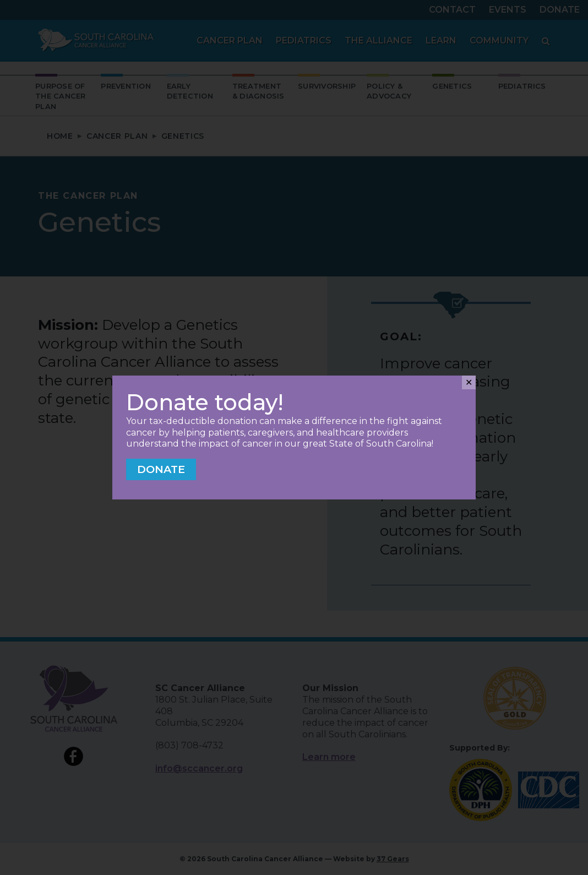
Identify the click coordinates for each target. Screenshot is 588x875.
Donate (161, 469)
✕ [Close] (469, 382)
